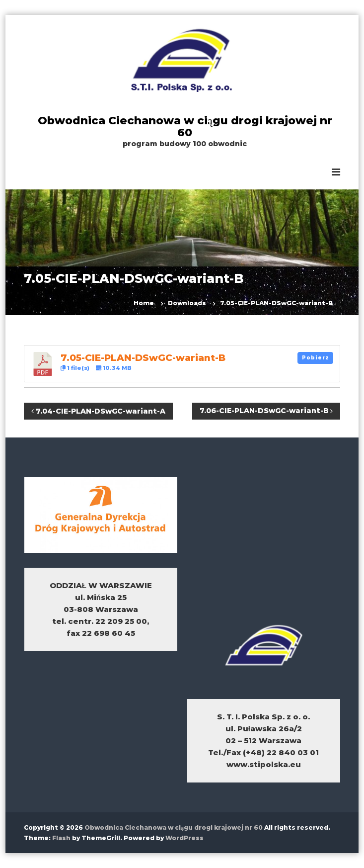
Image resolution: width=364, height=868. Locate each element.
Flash (61, 838)
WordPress (184, 838)
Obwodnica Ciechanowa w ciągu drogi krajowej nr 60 (185, 127)
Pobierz (316, 358)
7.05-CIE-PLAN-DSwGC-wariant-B (143, 358)
